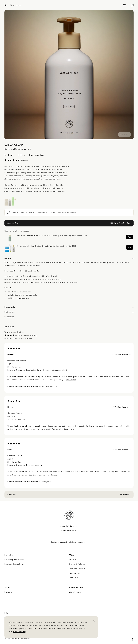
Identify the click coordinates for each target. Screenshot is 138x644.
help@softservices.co (78, 542)
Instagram (9, 592)
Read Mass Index (69, 530)
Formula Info (75, 573)
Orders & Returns (77, 564)
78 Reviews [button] (23, 160)
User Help (73, 577)
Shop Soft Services (69, 526)
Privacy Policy (19, 632)
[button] (124, 5)
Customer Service (77, 569)
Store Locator (75, 592)
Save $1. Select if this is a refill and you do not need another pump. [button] (42, 212)
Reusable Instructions (14, 564)
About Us (73, 560)
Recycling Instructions (14, 560)
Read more (71, 380)
